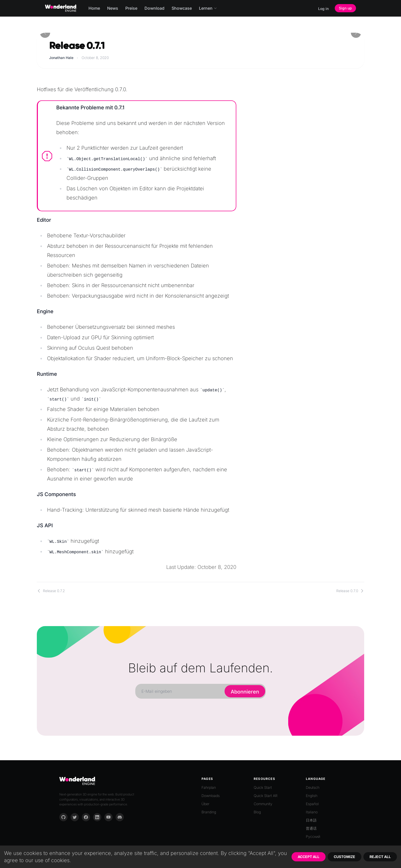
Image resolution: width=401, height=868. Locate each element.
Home (94, 8)
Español (312, 804)
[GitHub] (63, 817)
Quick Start (263, 787)
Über (205, 804)
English (312, 796)
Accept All (309, 857)
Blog (257, 812)
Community (263, 804)
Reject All (380, 857)
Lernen (208, 8)
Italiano (312, 812)
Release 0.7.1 (77, 46)
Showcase (182, 8)
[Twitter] (75, 817)
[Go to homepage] (61, 8)
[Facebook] (86, 817)
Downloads (211, 796)
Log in (323, 9)
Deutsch (313, 787)
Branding (209, 812)
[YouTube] (108, 817)
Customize (344, 857)
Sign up (345, 8)
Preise (131, 8)
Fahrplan (209, 787)
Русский (313, 836)
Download (154, 8)
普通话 (311, 828)
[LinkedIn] (97, 817)
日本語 (311, 820)
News (113, 8)
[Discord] (120, 817)
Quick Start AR (266, 796)
